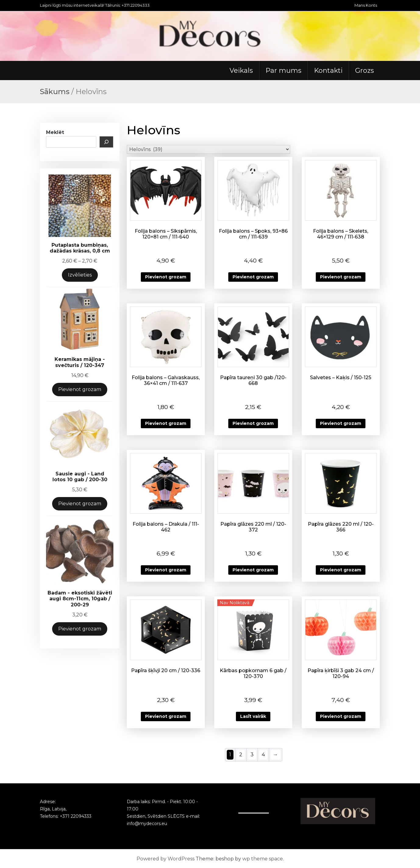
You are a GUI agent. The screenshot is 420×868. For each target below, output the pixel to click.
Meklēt (55, 132)
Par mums (283, 71)
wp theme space (263, 859)
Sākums (55, 92)
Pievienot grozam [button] (166, 277)
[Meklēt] (106, 142)
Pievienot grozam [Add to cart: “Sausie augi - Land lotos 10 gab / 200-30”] (80, 504)
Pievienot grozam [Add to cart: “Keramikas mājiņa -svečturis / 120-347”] (80, 389)
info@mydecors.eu (147, 824)
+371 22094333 (76, 816)
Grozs (365, 71)
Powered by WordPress (166, 859)
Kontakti (328, 71)
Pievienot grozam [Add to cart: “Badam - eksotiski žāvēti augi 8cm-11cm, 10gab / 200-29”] (80, 629)
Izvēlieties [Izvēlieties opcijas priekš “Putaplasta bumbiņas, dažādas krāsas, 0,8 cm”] (80, 275)
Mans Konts (366, 5)
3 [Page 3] (252, 755)
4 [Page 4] (263, 755)
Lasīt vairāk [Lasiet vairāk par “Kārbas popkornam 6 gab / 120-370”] (253, 716)
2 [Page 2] (241, 755)
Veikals (241, 71)
